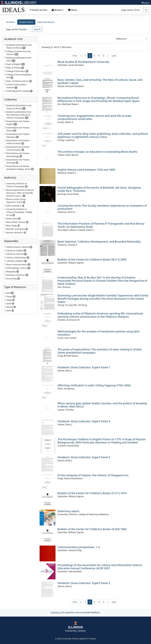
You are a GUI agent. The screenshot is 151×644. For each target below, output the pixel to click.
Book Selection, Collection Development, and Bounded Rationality (99, 242)
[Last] (114, 56)
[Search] (132, 10)
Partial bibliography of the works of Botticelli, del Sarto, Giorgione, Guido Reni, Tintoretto (99, 189)
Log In (145, 3)
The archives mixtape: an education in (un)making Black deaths (98, 152)
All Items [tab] (11, 22)
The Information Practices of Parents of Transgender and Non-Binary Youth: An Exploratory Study (101, 225)
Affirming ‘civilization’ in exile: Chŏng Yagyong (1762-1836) (94, 385)
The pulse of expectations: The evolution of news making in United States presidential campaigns (100, 351)
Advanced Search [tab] (46, 22)
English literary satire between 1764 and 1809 (86, 170)
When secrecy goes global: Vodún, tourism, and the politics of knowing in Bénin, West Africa (102, 405)
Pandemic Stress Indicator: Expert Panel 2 (84, 583)
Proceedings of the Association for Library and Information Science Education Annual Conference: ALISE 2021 (100, 567)
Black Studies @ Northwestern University (83, 62)
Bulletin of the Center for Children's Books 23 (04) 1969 (92, 529)
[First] (75, 56)
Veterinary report (69, 511)
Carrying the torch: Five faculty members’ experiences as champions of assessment (102, 207)
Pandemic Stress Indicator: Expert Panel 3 (84, 457)
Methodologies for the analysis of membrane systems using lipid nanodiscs (98, 333)
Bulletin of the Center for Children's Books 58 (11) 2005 (92, 259)
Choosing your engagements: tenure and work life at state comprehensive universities (95, 117)
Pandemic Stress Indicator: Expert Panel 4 (84, 421)
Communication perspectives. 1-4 (79, 547)
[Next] (108, 56)
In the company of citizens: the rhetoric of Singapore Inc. (93, 475)
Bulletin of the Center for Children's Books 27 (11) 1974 (92, 493)
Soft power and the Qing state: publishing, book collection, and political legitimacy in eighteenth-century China (103, 135)
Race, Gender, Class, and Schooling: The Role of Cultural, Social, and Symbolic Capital (100, 81)
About (73, 10)
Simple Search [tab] (26, 22)
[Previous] (81, 56)
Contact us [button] (56, 612)
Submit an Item (38, 10)
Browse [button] (57, 10)
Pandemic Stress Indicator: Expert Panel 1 (84, 367)
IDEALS (13, 10)
